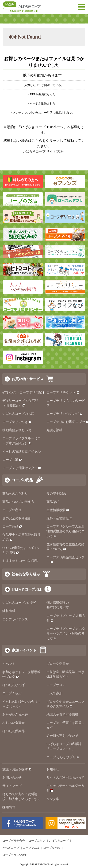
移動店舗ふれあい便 (17, 430)
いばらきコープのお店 (18, 414)
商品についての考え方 (18, 502)
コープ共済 (12, 460)
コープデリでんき (17, 422)
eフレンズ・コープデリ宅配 (24, 393)
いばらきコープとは (27, 589)
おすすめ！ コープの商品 (20, 561)
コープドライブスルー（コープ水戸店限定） (21, 441)
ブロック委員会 (58, 664)
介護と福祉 (54, 430)
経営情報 (9, 611)
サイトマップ (12, 786)
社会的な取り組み (26, 574)
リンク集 (53, 799)
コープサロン (56, 685)
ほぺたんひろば (13, 685)
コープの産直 (12, 510)
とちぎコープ (11, 848)
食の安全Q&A (56, 494)
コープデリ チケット (63, 393)
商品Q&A (53, 502)
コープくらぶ (12, 693)
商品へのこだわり (15, 494)
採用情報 (9, 807)
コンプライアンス (15, 619)
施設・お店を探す (17, 769)
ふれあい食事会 (13, 723)
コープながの (52, 848)
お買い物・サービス (28, 379)
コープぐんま (31, 848)
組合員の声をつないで (62, 736)
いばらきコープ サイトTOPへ (44, 152)
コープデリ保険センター (22, 468)
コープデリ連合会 (14, 841)
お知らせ (53, 769)
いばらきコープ (59, 841)
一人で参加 (54, 693)
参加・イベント (24, 650)
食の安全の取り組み (17, 518)
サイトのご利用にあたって (65, 778)
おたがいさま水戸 (15, 715)
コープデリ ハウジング (65, 414)
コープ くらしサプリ (61, 757)
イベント (9, 664)
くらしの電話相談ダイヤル (21, 452)
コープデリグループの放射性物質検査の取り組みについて (65, 531)
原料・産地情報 (59, 518)
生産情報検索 (58, 510)
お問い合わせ (12, 778)
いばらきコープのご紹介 (20, 603)
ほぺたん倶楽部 (13, 731)
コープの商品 (22, 480)
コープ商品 (12, 527)
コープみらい (37, 841)
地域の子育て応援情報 (62, 715)
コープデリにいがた (15, 855)
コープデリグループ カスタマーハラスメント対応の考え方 (66, 633)
